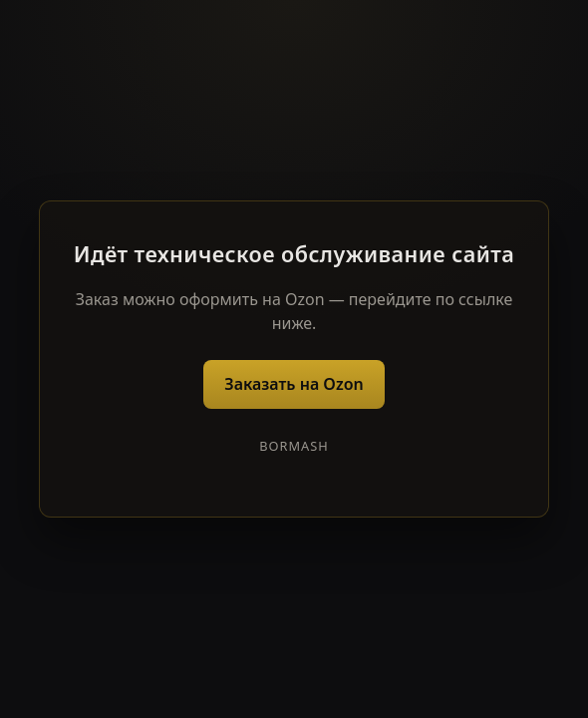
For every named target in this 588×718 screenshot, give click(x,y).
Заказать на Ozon (294, 384)
